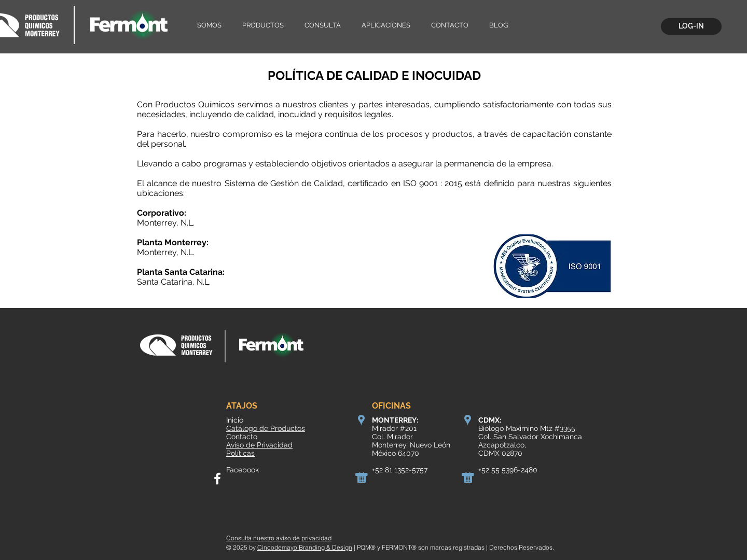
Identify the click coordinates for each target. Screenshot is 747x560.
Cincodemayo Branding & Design (305, 547)
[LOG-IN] (691, 26)
